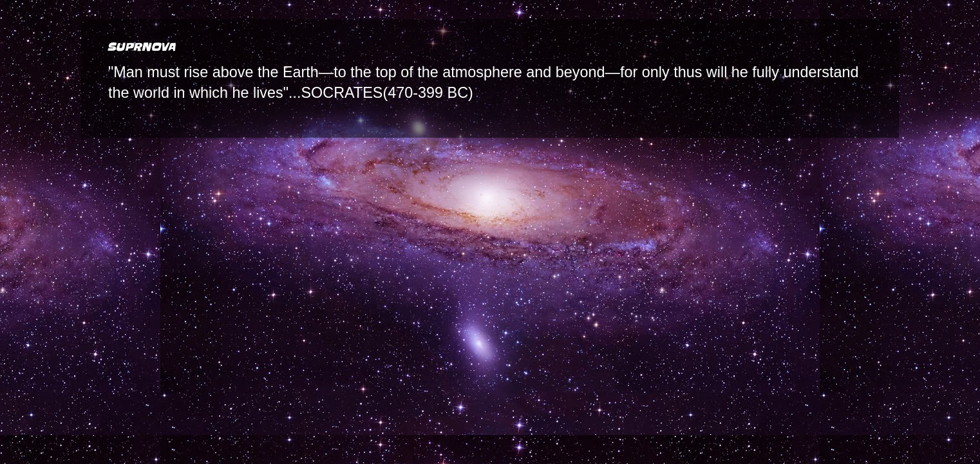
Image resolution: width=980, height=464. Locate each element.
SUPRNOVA (141, 47)
